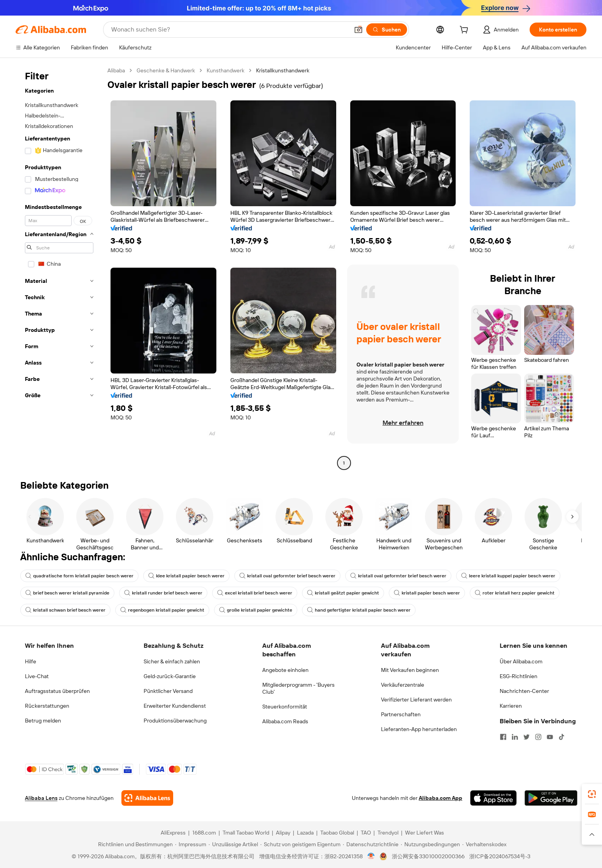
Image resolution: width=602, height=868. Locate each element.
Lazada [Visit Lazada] (305, 833)
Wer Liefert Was (425, 833)
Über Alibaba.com (521, 661)
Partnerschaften (401, 714)
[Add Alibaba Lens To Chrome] (147, 798)
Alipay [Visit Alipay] (283, 833)
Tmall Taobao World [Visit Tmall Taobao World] (246, 833)
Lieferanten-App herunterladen (419, 729)
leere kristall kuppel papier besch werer (508, 576)
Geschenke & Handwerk (166, 70)
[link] (592, 794)
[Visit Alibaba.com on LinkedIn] (515, 737)
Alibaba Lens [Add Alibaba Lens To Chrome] (41, 798)
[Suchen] (387, 30)
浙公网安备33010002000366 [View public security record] (428, 856)
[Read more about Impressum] (191, 844)
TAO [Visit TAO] (366, 833)
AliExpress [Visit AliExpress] (173, 833)
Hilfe (31, 661)
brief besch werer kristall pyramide (67, 593)
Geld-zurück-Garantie (170, 676)
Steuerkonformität (285, 707)
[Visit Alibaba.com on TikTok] (562, 737)
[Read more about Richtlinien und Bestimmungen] (134, 844)
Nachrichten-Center (524, 691)
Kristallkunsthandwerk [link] (283, 70)
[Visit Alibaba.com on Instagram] (538, 737)
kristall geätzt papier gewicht (343, 593)
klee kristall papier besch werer (186, 576)
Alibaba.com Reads (285, 721)
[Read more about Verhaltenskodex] (484, 844)
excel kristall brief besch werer (255, 593)
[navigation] (59, 268)
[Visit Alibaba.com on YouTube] (550, 737)
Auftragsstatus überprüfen (57, 691)
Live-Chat (37, 676)
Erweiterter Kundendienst (175, 706)
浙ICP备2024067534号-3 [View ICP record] (500, 856)
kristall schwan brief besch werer (65, 610)
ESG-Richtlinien (519, 676)
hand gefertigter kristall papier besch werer (359, 610)
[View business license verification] (371, 856)
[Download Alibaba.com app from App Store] (493, 798)
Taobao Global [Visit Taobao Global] (337, 833)
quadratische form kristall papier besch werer (79, 576)
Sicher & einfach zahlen (172, 661)
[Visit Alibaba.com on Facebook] (503, 737)
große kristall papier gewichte (256, 610)
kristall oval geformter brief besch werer (287, 576)
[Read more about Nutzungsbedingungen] (430, 844)
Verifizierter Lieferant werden (416, 700)
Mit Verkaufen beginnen (410, 670)
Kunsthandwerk (226, 70)
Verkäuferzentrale (403, 685)
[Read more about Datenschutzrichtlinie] (371, 844)
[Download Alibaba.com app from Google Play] (551, 798)
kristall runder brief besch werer (163, 593)
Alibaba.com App (441, 798)
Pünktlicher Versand (168, 691)
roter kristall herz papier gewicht (515, 593)
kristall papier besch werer (427, 593)
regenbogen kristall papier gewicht (162, 610)
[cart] (465, 31)
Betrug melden (43, 721)
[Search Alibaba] (229, 30)
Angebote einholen (285, 670)
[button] (358, 30)
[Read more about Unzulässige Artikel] (233, 844)
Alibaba (116, 70)
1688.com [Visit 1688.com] (204, 833)
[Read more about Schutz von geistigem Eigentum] (300, 844)
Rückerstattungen (47, 706)
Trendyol (388, 833)
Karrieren (511, 706)
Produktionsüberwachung (175, 721)
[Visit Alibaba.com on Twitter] (527, 737)
